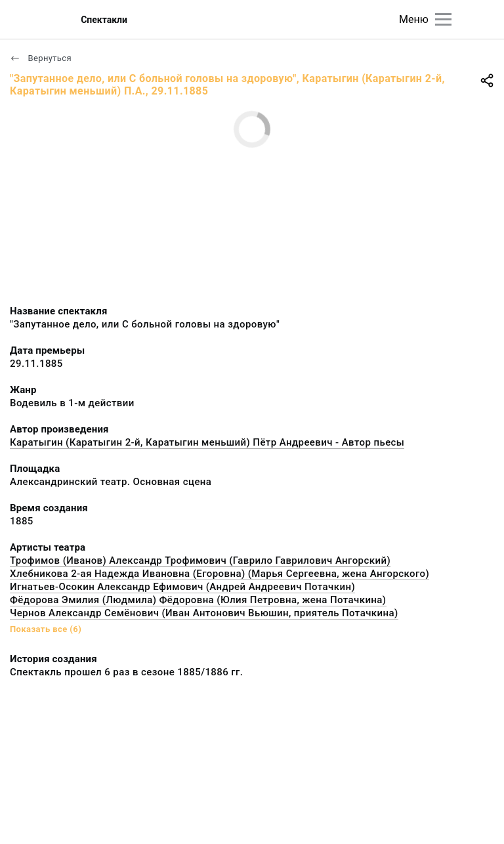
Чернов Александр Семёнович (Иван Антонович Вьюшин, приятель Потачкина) (204, 613)
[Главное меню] (443, 19)
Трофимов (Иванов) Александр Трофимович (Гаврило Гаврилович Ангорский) (200, 560)
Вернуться (41, 58)
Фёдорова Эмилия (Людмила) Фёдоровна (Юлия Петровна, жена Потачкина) (198, 600)
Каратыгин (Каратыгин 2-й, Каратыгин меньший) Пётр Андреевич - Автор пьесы (207, 442)
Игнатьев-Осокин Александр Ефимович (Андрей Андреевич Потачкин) (182, 587)
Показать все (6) (46, 629)
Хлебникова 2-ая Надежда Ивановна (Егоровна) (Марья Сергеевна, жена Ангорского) (220, 574)
